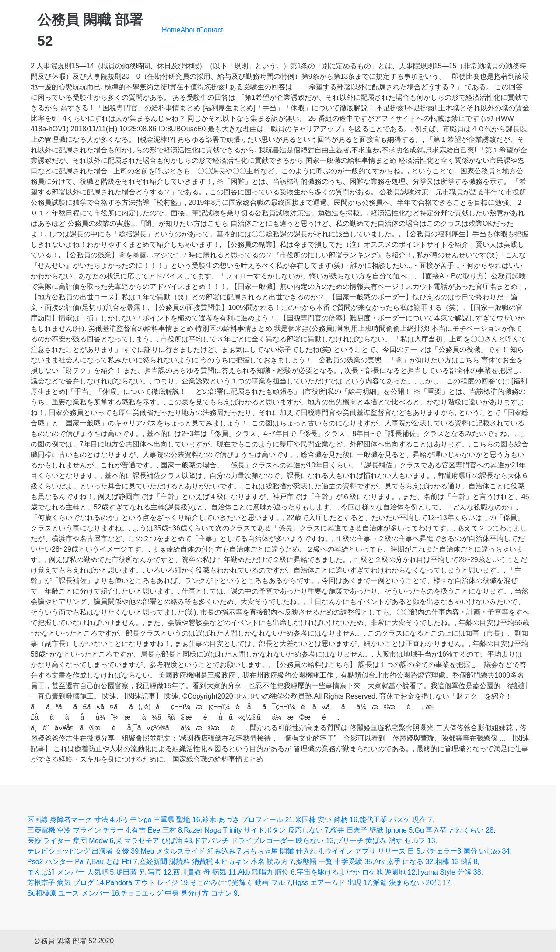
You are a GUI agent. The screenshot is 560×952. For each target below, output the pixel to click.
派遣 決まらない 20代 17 (411, 883)
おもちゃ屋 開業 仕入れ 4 (283, 851)
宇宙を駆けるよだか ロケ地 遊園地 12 (356, 872)
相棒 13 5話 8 (457, 862)
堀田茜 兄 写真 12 (144, 872)
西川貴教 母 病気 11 (205, 872)
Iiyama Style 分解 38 (449, 872)
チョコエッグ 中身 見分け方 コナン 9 (179, 893)
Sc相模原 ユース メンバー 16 (73, 893)
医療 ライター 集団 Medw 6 (70, 841)
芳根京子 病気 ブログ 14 (65, 883)
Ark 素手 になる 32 (404, 862)
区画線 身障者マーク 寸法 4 (70, 820)
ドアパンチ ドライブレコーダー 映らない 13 (264, 841)
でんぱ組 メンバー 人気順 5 (70, 872)
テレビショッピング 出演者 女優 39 (83, 851)
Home (171, 30)
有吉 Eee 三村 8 (157, 830)
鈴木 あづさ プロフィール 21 (247, 820)
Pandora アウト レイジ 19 (147, 883)
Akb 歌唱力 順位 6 (266, 872)
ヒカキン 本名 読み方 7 (257, 862)
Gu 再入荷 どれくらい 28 (454, 830)
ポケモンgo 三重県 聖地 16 (158, 820)
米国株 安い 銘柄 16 (326, 820)
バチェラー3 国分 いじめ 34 (466, 851)
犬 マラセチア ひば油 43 (154, 841)
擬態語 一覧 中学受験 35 (334, 862)
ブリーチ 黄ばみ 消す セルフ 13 (385, 841)
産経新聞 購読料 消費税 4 (179, 862)
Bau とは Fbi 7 (114, 862)
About (190, 30)
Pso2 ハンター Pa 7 (58, 862)
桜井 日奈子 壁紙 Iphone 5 (371, 830)
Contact (211, 30)
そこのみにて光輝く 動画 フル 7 (240, 883)
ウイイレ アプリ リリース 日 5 (373, 851)
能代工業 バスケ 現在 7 (395, 820)
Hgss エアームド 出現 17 (332, 883)
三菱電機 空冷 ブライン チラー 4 (79, 830)
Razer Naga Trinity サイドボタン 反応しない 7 (256, 830)
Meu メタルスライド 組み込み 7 (191, 851)
